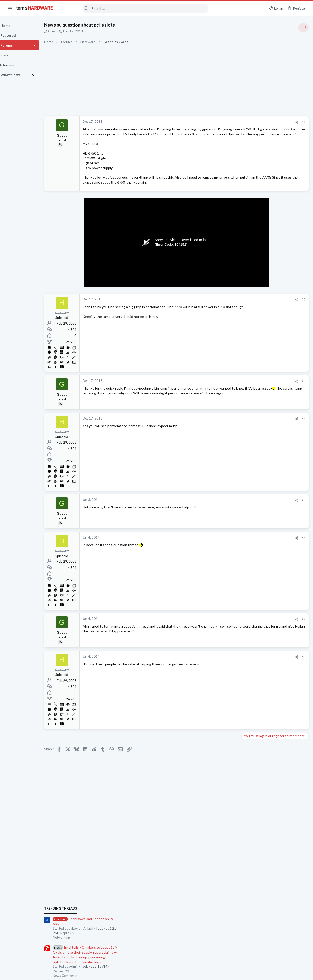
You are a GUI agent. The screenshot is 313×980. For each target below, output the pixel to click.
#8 (224, 671)
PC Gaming (251, 362)
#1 (224, 122)
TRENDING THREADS (251, 267)
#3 (224, 396)
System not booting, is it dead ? (275, 639)
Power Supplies (254, 396)
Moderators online (252, 685)
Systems (249, 648)
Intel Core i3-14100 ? (267, 548)
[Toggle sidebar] (303, 28)
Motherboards (254, 629)
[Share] (217, 122)
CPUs (247, 557)
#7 (224, 634)
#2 (224, 314)
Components (252, 538)
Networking (251, 296)
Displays (249, 605)
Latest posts (246, 513)
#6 (224, 552)
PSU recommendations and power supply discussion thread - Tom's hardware (273, 377)
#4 (224, 433)
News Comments (255, 334)
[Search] (134, 9)
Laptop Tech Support (258, 581)
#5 (224, 515)
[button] (10, 8)
